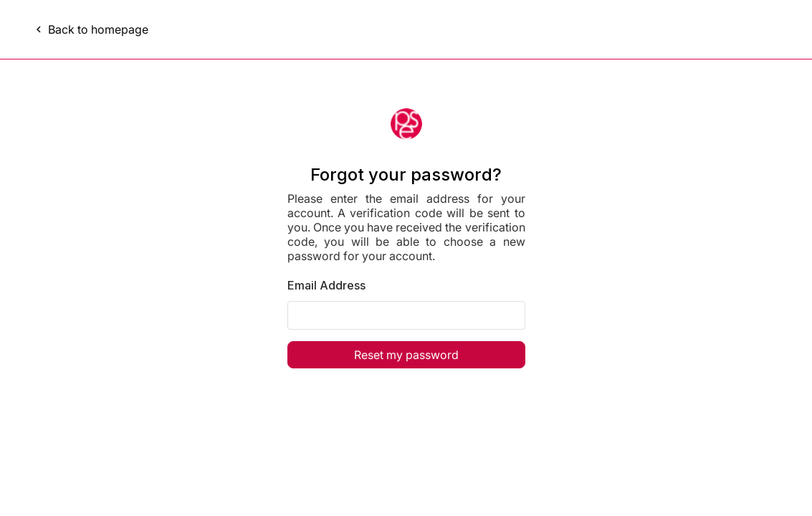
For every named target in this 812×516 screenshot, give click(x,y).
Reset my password (406, 355)
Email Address (326, 286)
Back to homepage (90, 29)
